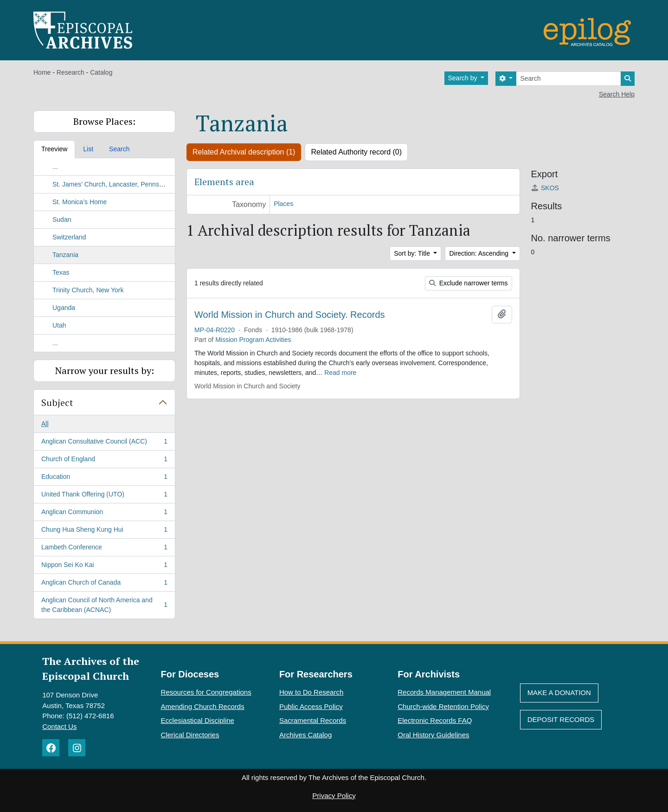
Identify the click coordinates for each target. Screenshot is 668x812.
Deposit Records (561, 719)
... (55, 167)
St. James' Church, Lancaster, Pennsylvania (116, 184)
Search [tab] (119, 149)
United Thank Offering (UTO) (104, 496)
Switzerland (69, 237)
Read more (340, 373)
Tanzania (65, 255)
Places (283, 204)
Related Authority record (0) (356, 152)
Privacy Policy (334, 796)
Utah (59, 325)
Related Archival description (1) (244, 152)
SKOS (545, 188)
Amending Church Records (203, 706)
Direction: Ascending (480, 253)
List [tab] (88, 149)
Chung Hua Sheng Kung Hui (104, 531)
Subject (57, 403)
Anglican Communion (104, 514)
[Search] (568, 79)
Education (104, 478)
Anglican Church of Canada (104, 584)
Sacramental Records (313, 720)
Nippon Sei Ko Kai (104, 567)
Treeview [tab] (54, 149)
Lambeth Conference (104, 549)
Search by (464, 78)
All (45, 424)
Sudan (62, 219)
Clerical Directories (190, 735)
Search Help (617, 94)
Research (71, 72)
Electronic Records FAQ (435, 720)
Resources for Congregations (206, 692)
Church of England (104, 461)
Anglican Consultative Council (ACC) (104, 443)
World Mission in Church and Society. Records (290, 315)
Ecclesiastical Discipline (198, 720)
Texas (61, 272)
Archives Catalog (305, 735)
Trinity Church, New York (88, 290)
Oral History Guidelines (433, 735)
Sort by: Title (413, 253)
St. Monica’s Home (80, 202)
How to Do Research (311, 692)
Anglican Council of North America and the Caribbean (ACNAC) (104, 605)
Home (42, 72)
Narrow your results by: (105, 371)
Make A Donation (559, 693)
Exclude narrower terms (469, 283)
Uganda (64, 308)
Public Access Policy (311, 706)
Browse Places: (104, 121)
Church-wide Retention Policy (443, 706)
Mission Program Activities (253, 340)
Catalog (101, 72)
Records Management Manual (444, 692)
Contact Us (59, 726)
